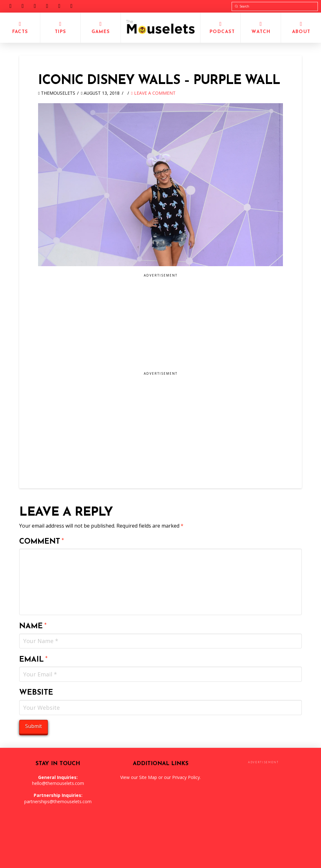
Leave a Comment (153, 93)
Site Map (148, 777)
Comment (42, 542)
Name (33, 626)
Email (34, 660)
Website (36, 693)
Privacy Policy (186, 777)
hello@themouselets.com (58, 783)
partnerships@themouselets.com (58, 801)
